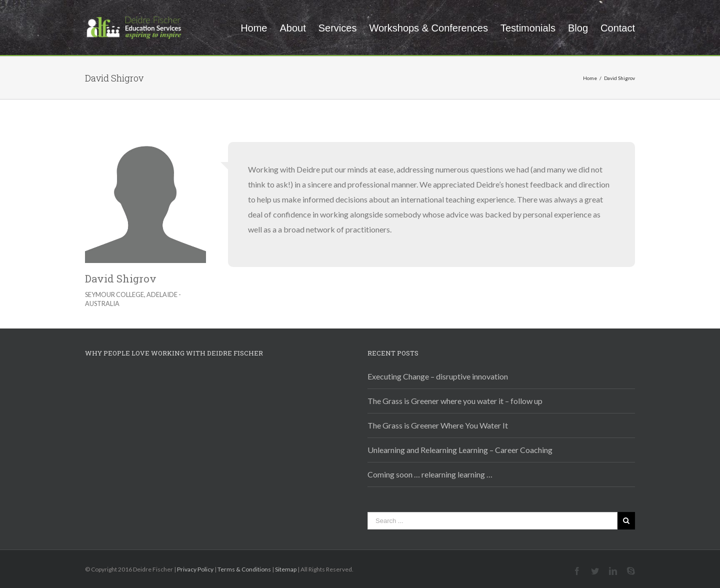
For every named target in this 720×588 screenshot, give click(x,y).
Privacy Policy (195, 569)
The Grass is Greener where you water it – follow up (455, 401)
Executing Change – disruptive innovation (438, 376)
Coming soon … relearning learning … (430, 474)
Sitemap (286, 569)
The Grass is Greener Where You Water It (438, 425)
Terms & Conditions (244, 569)
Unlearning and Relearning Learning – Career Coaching (460, 450)
